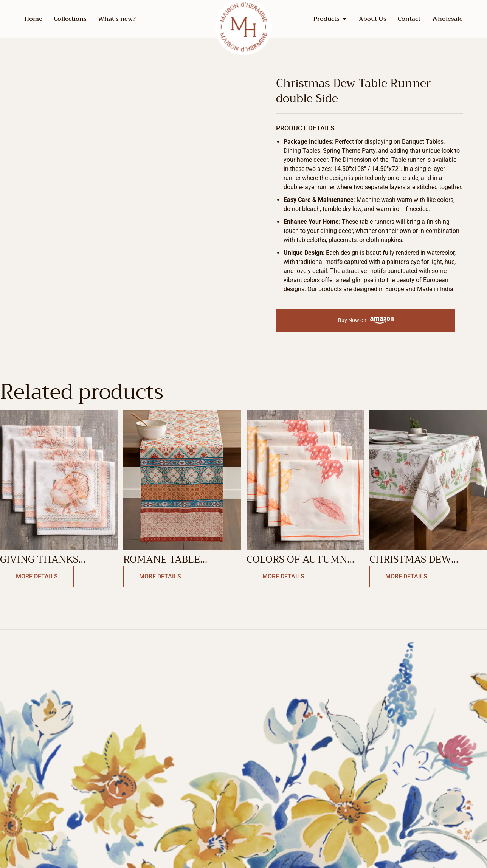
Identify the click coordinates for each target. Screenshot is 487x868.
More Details (35, 577)
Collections (70, 19)
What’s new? (117, 19)
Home (33, 19)
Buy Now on (366, 320)
